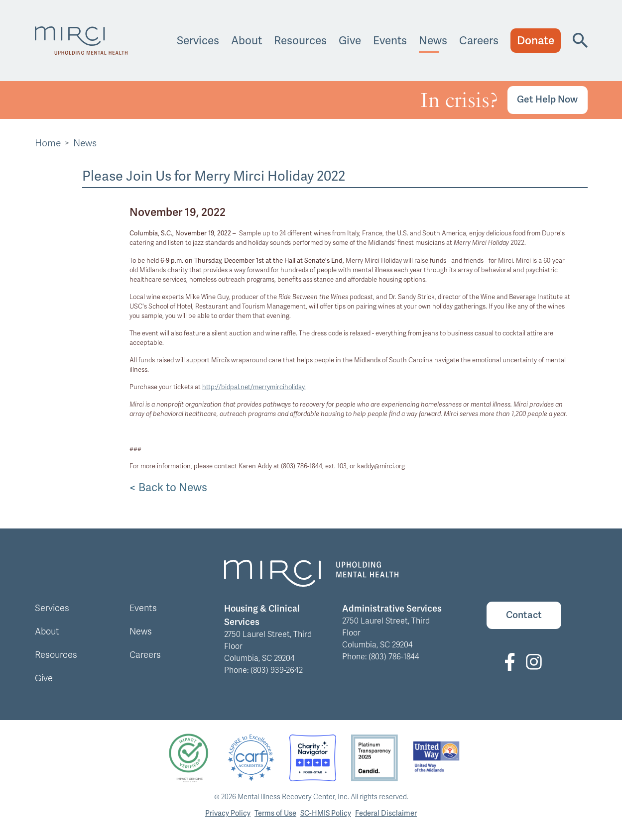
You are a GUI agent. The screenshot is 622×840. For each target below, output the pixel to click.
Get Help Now (547, 99)
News (433, 41)
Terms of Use (275, 813)
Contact (524, 615)
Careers (479, 41)
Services (198, 41)
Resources (300, 41)
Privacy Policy (228, 813)
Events (390, 41)
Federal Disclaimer (386, 813)
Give (350, 41)
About (247, 41)
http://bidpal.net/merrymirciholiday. (254, 387)
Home (48, 143)
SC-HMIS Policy (326, 813)
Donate (536, 41)
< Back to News (168, 487)
